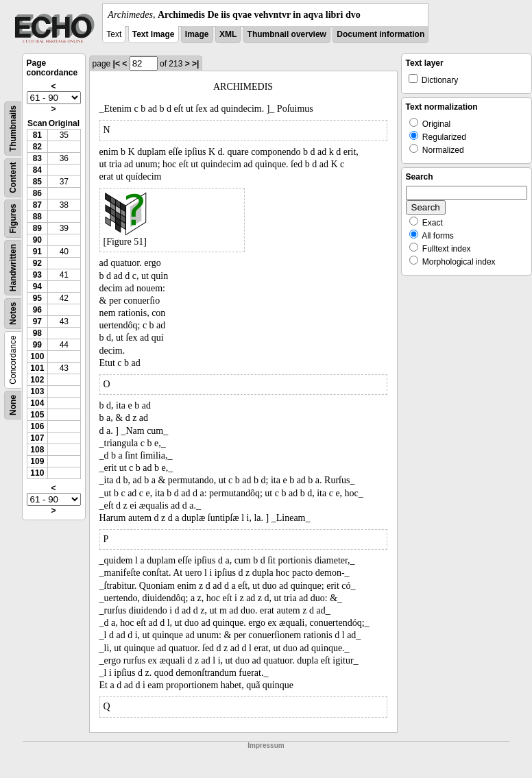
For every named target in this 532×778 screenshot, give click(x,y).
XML (228, 34)
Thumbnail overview (287, 34)
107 (37, 438)
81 (37, 135)
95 (37, 298)
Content (13, 178)
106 (37, 426)
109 (37, 461)
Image (197, 34)
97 (37, 321)
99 (37, 345)
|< (117, 64)
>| (195, 64)
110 (37, 473)
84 (37, 170)
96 (37, 310)
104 (37, 403)
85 (37, 182)
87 (37, 205)
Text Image (154, 34)
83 (37, 158)
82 (37, 147)
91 (37, 252)
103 (37, 391)
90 (37, 240)
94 (37, 287)
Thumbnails (13, 129)
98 (37, 333)
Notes (13, 314)
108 (37, 450)
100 (37, 356)
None (13, 405)
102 (37, 380)
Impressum (266, 745)
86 (37, 193)
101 (37, 368)
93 (37, 275)
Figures (13, 218)
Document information (380, 34)
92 (37, 263)
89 (37, 228)
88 (37, 217)
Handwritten (13, 268)
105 (37, 415)
